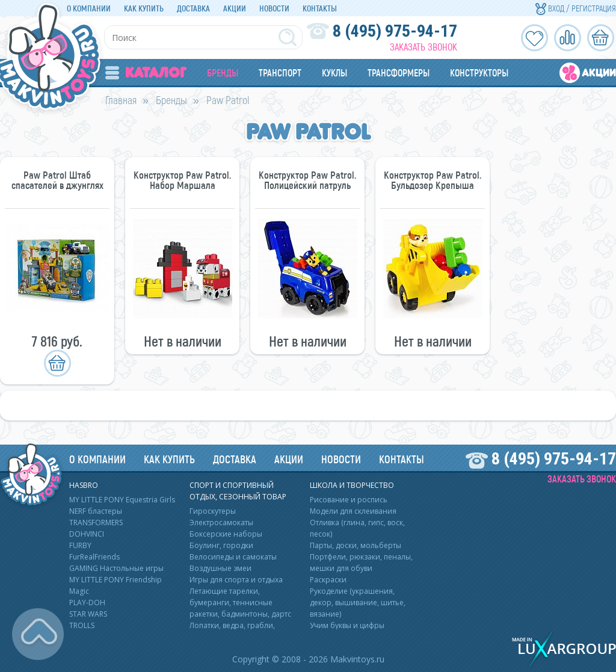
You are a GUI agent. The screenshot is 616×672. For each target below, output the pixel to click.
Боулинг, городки (221, 545)
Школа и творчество (352, 485)
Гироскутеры (213, 511)
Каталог (146, 72)
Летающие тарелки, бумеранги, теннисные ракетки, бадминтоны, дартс (240, 603)
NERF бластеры (96, 511)
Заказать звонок (423, 47)
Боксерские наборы (226, 534)
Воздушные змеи (220, 568)
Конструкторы (479, 72)
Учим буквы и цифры (347, 625)
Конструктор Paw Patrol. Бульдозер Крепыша (433, 180)
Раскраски (328, 580)
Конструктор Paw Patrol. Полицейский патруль (307, 180)
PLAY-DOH (87, 603)
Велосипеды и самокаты (233, 557)
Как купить (144, 8)
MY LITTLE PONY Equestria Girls (122, 500)
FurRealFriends (94, 557)
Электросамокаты (221, 522)
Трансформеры (399, 72)
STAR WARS (88, 614)
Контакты (320, 8)
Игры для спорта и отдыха (236, 580)
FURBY (80, 545)
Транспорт (280, 72)
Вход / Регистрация (576, 8)
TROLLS (82, 625)
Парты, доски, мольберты (356, 545)
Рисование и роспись (349, 500)
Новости (274, 8)
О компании (89, 8)
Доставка (193, 8)
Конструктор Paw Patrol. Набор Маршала (182, 180)
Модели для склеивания (353, 511)
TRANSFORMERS (96, 522)
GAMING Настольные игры (116, 568)
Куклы (334, 72)
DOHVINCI (87, 534)
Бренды (223, 72)
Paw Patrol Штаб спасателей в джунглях (57, 180)
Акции (235, 8)
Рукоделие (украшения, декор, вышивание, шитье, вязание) (358, 603)
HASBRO (84, 485)
